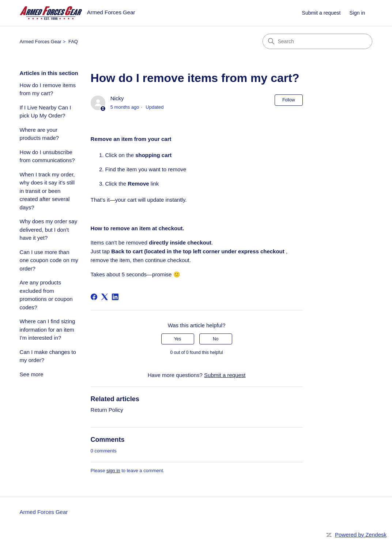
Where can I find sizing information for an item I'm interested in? (48, 329)
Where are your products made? (39, 134)
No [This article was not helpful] (216, 339)
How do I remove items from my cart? (48, 89)
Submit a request (321, 13)
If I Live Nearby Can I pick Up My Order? (46, 112)
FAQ (73, 42)
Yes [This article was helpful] (178, 339)
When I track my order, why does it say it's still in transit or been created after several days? (47, 191)
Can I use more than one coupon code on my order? (49, 260)
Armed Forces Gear (41, 42)
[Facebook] (94, 297)
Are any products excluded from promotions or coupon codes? (46, 295)
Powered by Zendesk (361, 535)
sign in (113, 471)
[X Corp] (105, 297)
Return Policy (107, 410)
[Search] (317, 41)
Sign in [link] (357, 13)
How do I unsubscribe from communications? (47, 156)
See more (32, 374)
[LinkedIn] (115, 297)
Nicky (117, 98)
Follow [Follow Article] (289, 100)
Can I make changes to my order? (48, 356)
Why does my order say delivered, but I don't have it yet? (49, 230)
